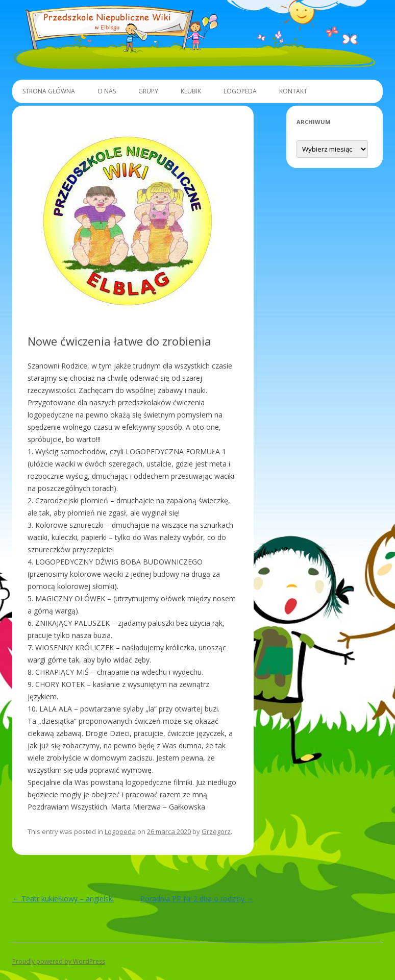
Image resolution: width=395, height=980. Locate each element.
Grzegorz (216, 831)
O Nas (107, 91)
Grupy (148, 91)
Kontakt (293, 91)
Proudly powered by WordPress (59, 961)
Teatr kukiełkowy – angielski (63, 899)
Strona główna (49, 91)
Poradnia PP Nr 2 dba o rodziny (197, 899)
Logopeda (240, 91)
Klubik (191, 91)
